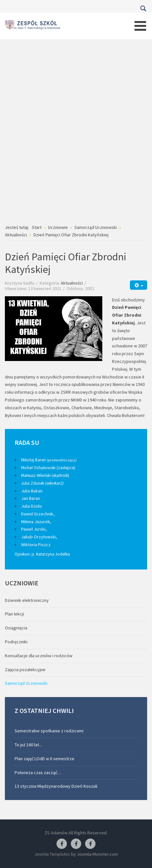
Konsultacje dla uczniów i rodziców (39, 656)
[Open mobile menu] (140, 26)
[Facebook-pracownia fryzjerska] (76, 844)
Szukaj (143, 8)
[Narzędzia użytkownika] (139, 285)
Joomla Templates (52, 854)
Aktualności (72, 283)
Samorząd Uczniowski (26, 683)
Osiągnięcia (16, 628)
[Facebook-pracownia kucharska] (90, 844)
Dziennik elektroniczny (27, 600)
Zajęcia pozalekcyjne (25, 670)
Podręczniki (16, 642)
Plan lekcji (14, 614)
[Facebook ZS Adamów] (62, 844)
